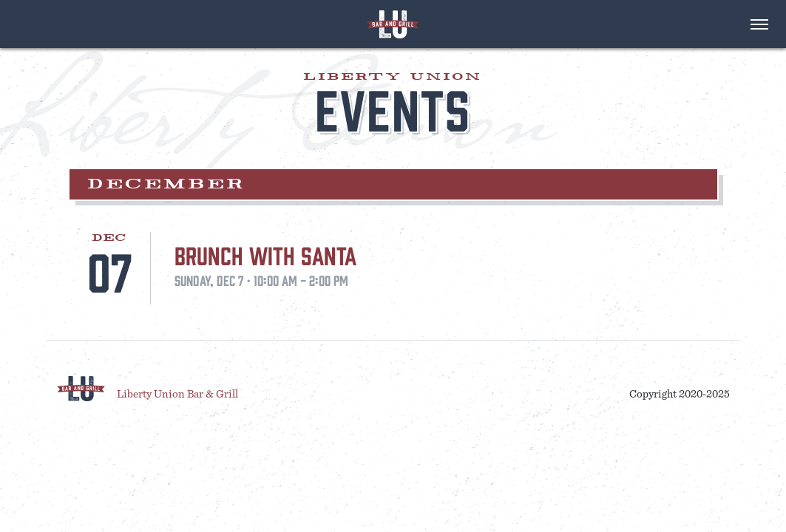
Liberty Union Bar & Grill (177, 394)
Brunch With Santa (265, 254)
